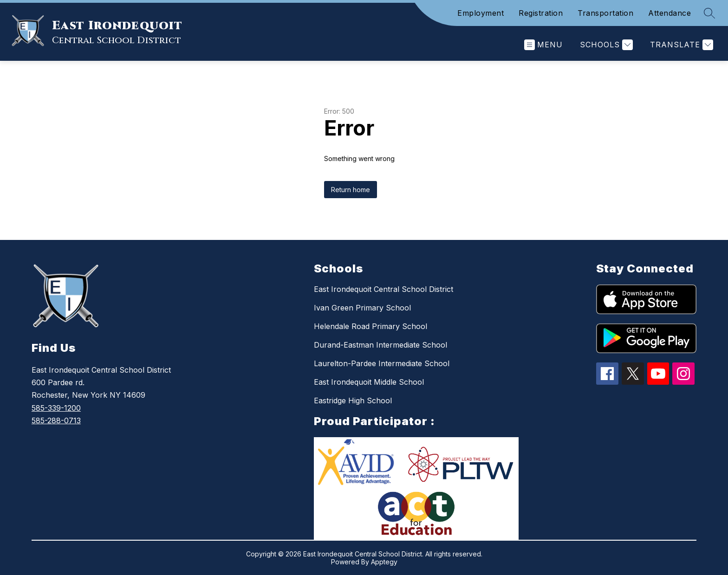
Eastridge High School (353, 401)
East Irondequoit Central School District (383, 289)
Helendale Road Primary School (370, 326)
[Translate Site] (680, 45)
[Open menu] (543, 45)
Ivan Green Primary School (362, 308)
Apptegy (384, 562)
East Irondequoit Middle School (369, 382)
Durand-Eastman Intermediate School (380, 345)
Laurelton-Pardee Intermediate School (382, 363)
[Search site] (709, 13)
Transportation (605, 13)
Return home (351, 190)
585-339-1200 (56, 408)
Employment (481, 13)
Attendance (669, 13)
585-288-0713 (56, 420)
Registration (541, 13)
